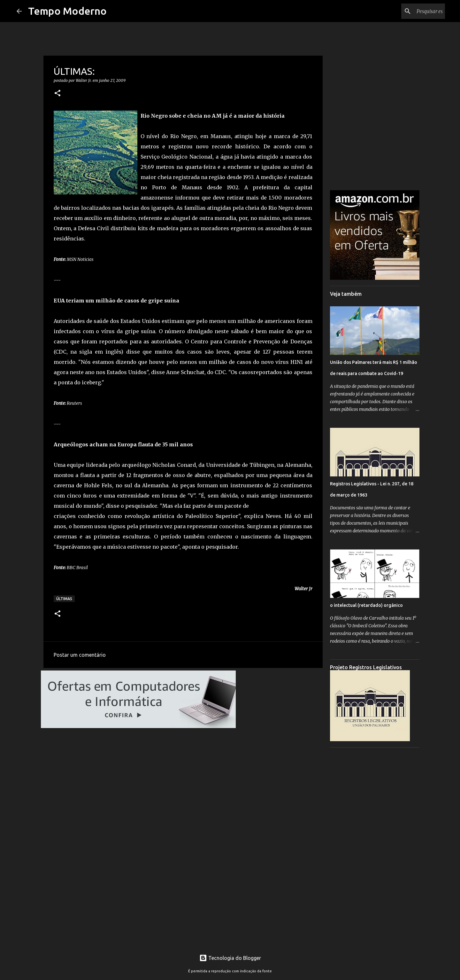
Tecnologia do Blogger (230, 958)
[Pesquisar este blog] (411, 11)
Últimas (64, 599)
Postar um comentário (80, 655)
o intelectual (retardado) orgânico (366, 605)
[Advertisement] (375, 848)
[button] (57, 94)
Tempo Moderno (67, 11)
